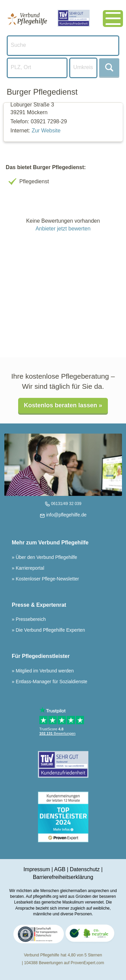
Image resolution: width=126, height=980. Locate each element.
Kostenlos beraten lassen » (63, 405)
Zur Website (46, 131)
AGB (60, 869)
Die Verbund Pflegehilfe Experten (50, 630)
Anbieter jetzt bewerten (63, 229)
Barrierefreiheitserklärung (63, 877)
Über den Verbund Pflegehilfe (46, 557)
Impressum (37, 869)
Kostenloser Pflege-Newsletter (47, 579)
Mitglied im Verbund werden (44, 671)
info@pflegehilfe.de (66, 515)
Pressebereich (30, 619)
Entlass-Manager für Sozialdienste (51, 682)
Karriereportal (29, 568)
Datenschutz (85, 869)
